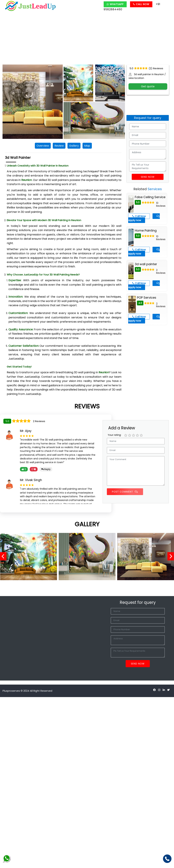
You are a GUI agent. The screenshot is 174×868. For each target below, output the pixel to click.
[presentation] (4, 557)
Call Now (141, 4)
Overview (43, 146)
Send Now (148, 177)
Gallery (74, 146)
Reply (46, 469)
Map (87, 146)
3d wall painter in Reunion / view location (147, 76)
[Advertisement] (87, 39)
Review (59, 146)
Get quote (148, 86)
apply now (144, 218)
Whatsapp (115, 4)
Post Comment (125, 492)
